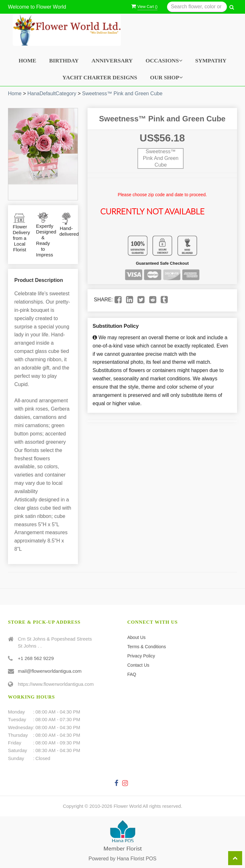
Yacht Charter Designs (100, 77)
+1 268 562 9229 (36, 658)
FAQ (132, 674)
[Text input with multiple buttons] (197, 7)
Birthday (64, 61)
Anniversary (112, 61)
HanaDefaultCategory (52, 93)
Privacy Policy (141, 656)
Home (27, 61)
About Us (136, 637)
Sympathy (211, 61)
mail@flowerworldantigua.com (50, 671)
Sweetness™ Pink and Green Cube (122, 93)
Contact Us (138, 665)
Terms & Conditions (147, 647)
